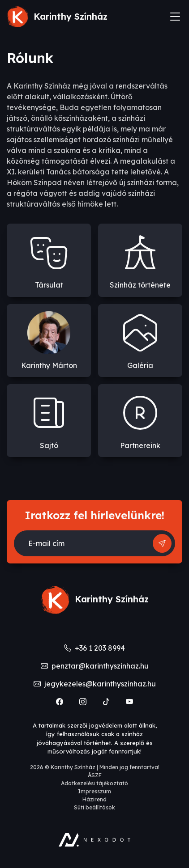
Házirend (94, 799)
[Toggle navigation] (175, 17)
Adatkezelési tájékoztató (94, 783)
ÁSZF (95, 775)
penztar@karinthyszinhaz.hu (95, 666)
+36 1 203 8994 (94, 648)
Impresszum (94, 791)
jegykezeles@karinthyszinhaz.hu (95, 684)
